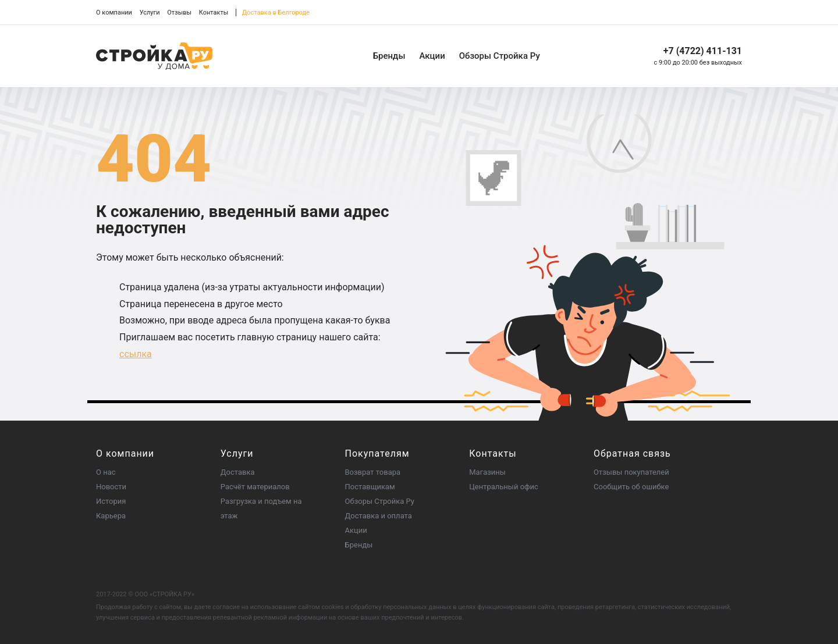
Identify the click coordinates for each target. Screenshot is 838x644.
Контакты (214, 13)
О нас (106, 472)
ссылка (136, 354)
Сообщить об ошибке (631, 487)
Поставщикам (370, 487)
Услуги (150, 13)
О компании (114, 13)
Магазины (487, 472)
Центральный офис (504, 487)
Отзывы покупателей (631, 472)
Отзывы (179, 13)
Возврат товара (373, 472)
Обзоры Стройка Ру (500, 56)
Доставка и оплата (379, 516)
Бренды (389, 56)
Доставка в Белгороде (276, 13)
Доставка (238, 472)
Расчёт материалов (255, 487)
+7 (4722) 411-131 (703, 51)
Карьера (111, 516)
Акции (432, 56)
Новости (111, 487)
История (111, 501)
